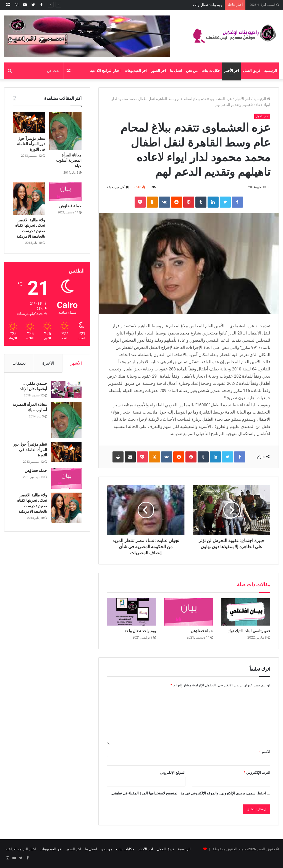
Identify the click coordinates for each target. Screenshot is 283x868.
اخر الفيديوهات (136, 71)
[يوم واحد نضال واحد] (131, 612)
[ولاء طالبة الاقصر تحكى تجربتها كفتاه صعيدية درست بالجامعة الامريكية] (29, 199)
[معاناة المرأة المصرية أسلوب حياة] (65, 131)
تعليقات (19, 363)
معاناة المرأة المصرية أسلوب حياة (69, 160)
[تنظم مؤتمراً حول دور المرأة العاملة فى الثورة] (29, 122)
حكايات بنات (211, 71)
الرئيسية (271, 71)
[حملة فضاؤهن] (189, 612)
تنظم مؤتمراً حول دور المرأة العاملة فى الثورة (31, 144)
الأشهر (76, 363)
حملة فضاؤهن (212, 5)
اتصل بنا (176, 71)
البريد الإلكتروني (257, 772)
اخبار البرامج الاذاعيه (105, 71)
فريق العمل (252, 71)
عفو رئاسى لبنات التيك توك (249, 631)
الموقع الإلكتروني (173, 772)
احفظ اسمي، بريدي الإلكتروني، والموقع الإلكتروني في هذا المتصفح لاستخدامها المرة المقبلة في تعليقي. (188, 793)
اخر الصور (159, 71)
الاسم (265, 752)
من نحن (192, 71)
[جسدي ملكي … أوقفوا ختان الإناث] (66, 389)
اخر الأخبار (231, 71)
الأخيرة (48, 363)
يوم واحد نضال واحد (140, 631)
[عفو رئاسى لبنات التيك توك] (246, 612)
